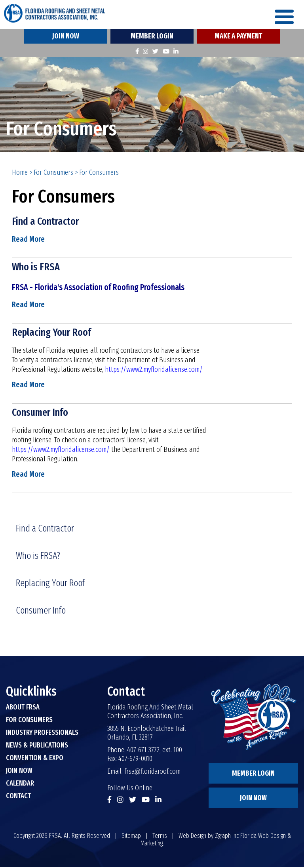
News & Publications (37, 746)
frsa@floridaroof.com (152, 772)
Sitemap (131, 837)
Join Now (66, 37)
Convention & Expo (35, 759)
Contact (18, 797)
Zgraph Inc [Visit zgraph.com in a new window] (227, 837)
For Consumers (53, 174)
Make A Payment (238, 37)
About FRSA (23, 708)
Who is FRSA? (38, 557)
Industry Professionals (42, 734)
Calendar (20, 784)
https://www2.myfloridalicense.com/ (153, 371)
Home (20, 174)
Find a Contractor (47, 222)
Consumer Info (42, 413)
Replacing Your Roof (53, 333)
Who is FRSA (36, 268)
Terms (160, 837)
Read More (28, 240)
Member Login (152, 37)
